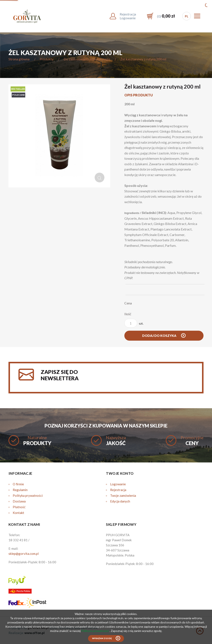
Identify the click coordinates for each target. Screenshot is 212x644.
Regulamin (20, 490)
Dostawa (19, 501)
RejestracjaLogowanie (128, 16)
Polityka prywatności (28, 495)
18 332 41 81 (18, 540)
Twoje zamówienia (123, 495)
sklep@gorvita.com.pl (24, 554)
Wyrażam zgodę (102, 638)
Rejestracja (118, 490)
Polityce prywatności (95, 631)
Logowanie (118, 484)
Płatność (19, 507)
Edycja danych (120, 501)
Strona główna (19, 59)
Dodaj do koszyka (160, 336)
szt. (134, 323)
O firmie (18, 484)
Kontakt (18, 513)
